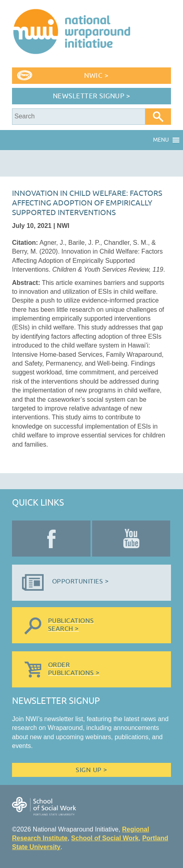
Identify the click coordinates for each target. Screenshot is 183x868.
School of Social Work (105, 838)
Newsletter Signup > (92, 96)
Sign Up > (91, 770)
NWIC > (96, 76)
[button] (161, 140)
